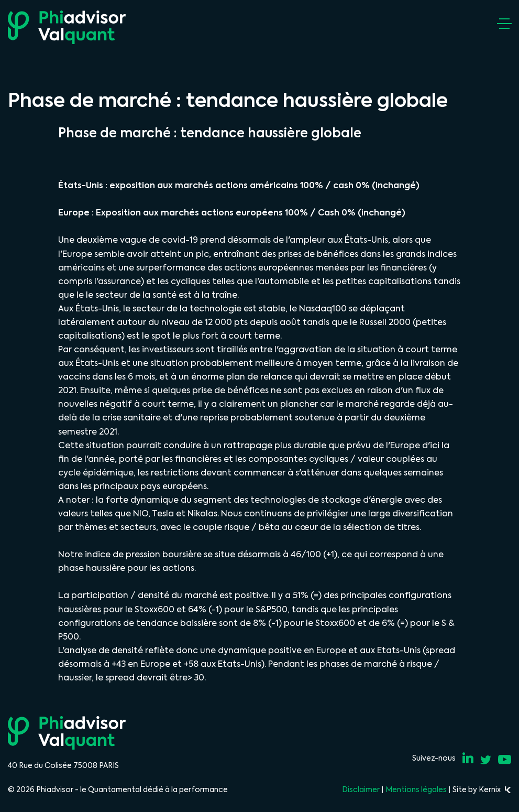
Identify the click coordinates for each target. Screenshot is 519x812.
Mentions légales (416, 789)
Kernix (495, 789)
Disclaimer (361, 789)
